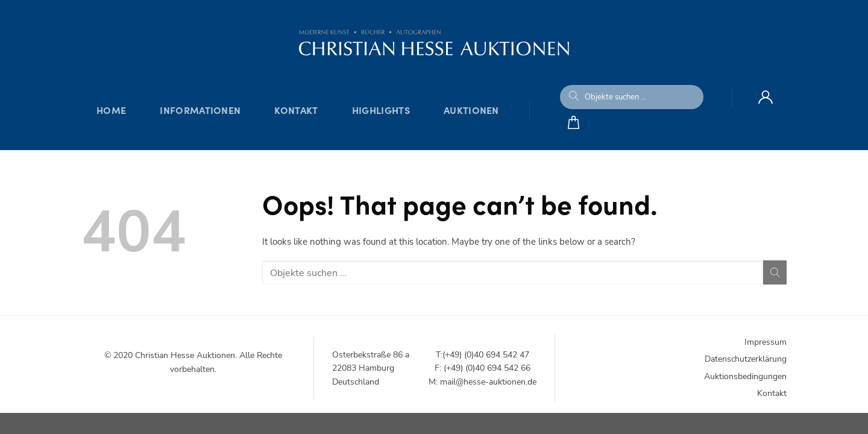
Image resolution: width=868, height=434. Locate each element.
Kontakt (296, 110)
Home (111, 110)
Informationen (200, 110)
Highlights (381, 110)
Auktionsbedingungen (745, 376)
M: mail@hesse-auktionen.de (483, 382)
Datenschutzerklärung (746, 359)
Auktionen (471, 110)
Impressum (766, 342)
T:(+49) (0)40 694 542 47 (483, 355)
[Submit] (574, 97)
